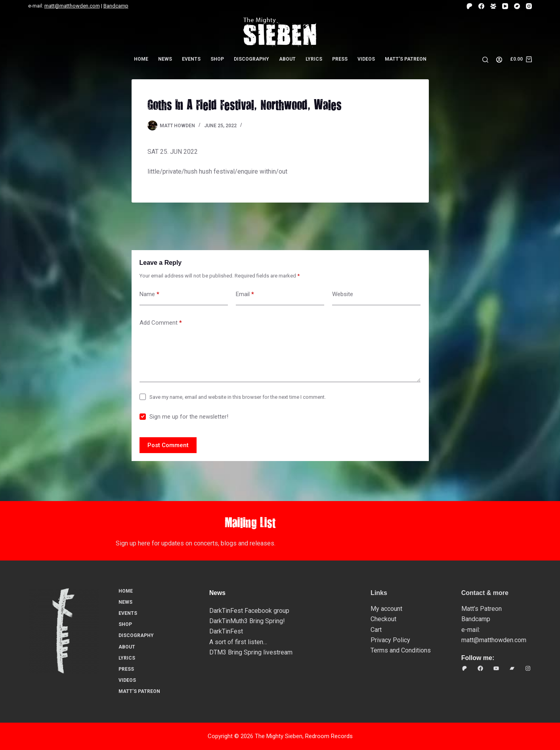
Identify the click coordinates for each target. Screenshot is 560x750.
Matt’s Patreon (406, 59)
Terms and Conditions (401, 650)
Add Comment (161, 323)
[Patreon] (469, 6)
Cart (376, 630)
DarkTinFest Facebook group (249, 611)
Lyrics (314, 59)
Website (343, 294)
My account (386, 609)
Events (191, 59)
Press (340, 59)
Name (149, 294)
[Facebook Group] (493, 6)
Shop (217, 59)
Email (245, 294)
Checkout (383, 619)
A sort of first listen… (238, 642)
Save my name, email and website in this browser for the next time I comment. (238, 397)
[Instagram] (529, 6)
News (165, 59)
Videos (366, 59)
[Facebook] (481, 6)
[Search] (485, 60)
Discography (251, 59)
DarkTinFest (226, 631)
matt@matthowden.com (72, 6)
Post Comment (168, 445)
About (287, 59)
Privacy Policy (390, 640)
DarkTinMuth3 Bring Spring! (247, 621)
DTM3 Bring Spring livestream (251, 652)
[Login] (499, 60)
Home (141, 59)
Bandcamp (116, 6)
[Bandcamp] (517, 6)
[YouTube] (505, 6)
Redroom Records (329, 736)
